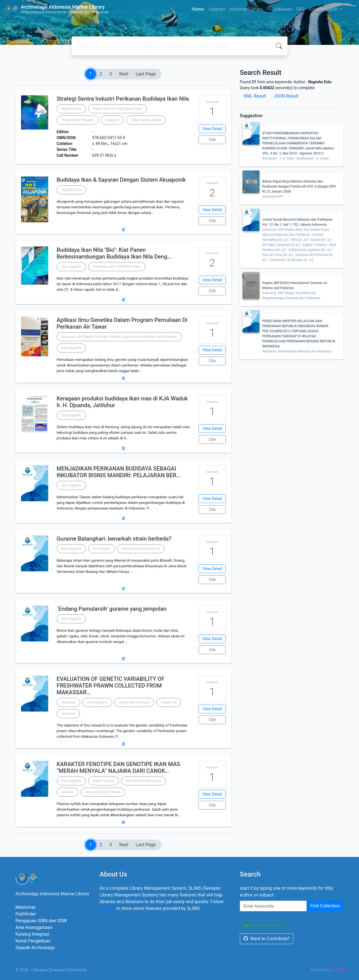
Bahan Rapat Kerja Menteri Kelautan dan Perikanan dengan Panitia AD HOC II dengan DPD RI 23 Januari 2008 (299, 186)
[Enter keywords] (273, 906)
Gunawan (68, 714)
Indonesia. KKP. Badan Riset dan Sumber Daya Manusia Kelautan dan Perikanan (119, 337)
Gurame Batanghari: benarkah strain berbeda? (114, 539)
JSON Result (286, 96)
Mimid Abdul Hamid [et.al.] (141, 549)
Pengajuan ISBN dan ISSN (41, 921)
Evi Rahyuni (102, 549)
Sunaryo (67, 792)
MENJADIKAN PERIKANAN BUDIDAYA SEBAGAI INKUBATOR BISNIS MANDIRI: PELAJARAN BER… (118, 472)
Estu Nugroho (72, 267)
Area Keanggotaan (34, 927)
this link (107, 908)
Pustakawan (280, 9)
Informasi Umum (246, 9)
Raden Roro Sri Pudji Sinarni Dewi (118, 109)
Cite (212, 140)
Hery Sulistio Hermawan (144, 781)
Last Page (146, 74)
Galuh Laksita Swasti (146, 120)
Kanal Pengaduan (33, 941)
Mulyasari (68, 702)
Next (124, 74)
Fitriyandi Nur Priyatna (78, 120)
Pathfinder (26, 914)
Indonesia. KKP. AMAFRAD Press (117, 267)
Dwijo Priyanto (104, 781)
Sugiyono (112, 120)
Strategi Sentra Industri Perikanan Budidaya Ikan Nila (123, 99)
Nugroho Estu (72, 109)
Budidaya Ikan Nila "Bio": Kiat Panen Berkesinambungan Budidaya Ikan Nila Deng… (114, 253)
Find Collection (325, 906)
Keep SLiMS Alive (264, 926)
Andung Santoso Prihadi (103, 792)
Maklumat (25, 907)
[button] (123, 230)
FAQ (301, 9)
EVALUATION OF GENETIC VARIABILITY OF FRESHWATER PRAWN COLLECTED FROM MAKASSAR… (111, 686)
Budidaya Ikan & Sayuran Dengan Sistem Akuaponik (121, 180)
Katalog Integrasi (32, 934)
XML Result (255, 96)
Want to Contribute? (267, 939)
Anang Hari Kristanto (134, 702)
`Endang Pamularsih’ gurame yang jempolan (112, 609)
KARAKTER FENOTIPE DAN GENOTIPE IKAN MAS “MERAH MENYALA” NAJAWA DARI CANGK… (118, 767)
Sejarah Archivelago (35, 948)
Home (198, 9)
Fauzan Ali (169, 702)
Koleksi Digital (324, 9)
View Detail (212, 129)
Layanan (217, 9)
